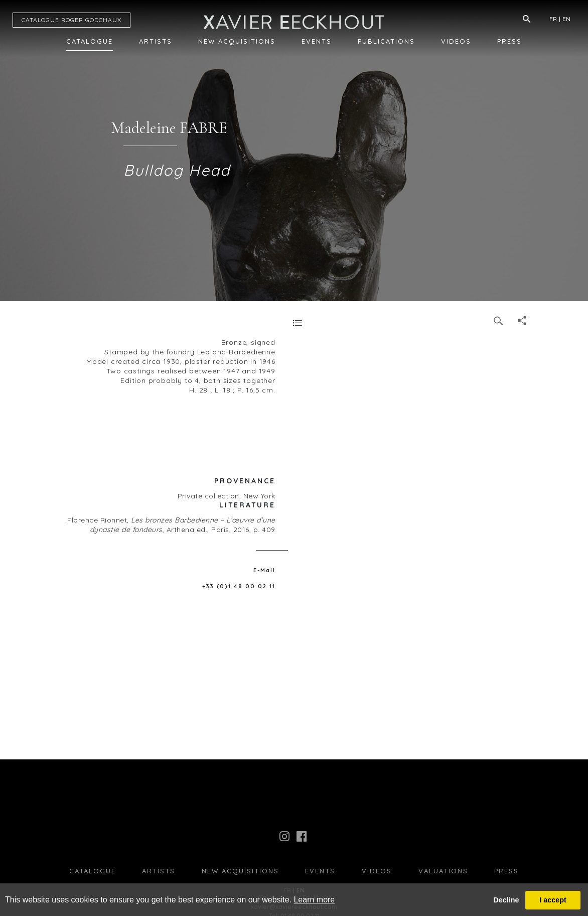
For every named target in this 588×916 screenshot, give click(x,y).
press (506, 871)
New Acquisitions (237, 41)
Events (317, 41)
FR (553, 19)
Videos (456, 41)
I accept (553, 900)
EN (566, 19)
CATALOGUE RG (71, 20)
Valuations (443, 871)
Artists (156, 41)
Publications (386, 41)
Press (509, 41)
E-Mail (264, 570)
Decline (506, 900)
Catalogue (90, 41)
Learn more (314, 900)
